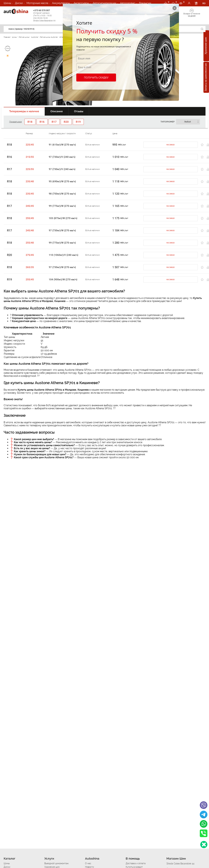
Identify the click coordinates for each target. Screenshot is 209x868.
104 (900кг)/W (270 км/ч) (63, 280)
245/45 (30, 206)
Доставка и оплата (136, 863)
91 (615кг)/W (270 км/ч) (62, 145)
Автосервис (128, 3)
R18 (9, 145)
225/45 (30, 145)
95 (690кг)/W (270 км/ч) (62, 181)
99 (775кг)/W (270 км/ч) (62, 206)
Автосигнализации (104, 3)
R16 (9, 157)
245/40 (30, 230)
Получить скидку (96, 78)
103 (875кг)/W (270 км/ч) (63, 218)
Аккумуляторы (61, 3)
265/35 (30, 267)
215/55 (30, 157)
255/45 (30, 218)
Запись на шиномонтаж (206, 77)
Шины (7, 3)
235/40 (30, 181)
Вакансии (145, 3)
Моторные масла (37, 3)
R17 (9, 169)
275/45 (30, 255)
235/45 (30, 194)
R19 (9, 280)
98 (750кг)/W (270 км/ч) (62, 194)
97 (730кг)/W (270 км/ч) (62, 230)
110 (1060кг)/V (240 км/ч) (63, 255)
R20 (9, 255)
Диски (19, 3)
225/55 (30, 169)
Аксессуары (81, 3)
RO (204, 3)
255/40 (30, 243)
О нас (88, 863)
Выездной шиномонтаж (56, 863)
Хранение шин (206, 46)
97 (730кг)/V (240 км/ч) (62, 157)
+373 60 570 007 (47, 16)
